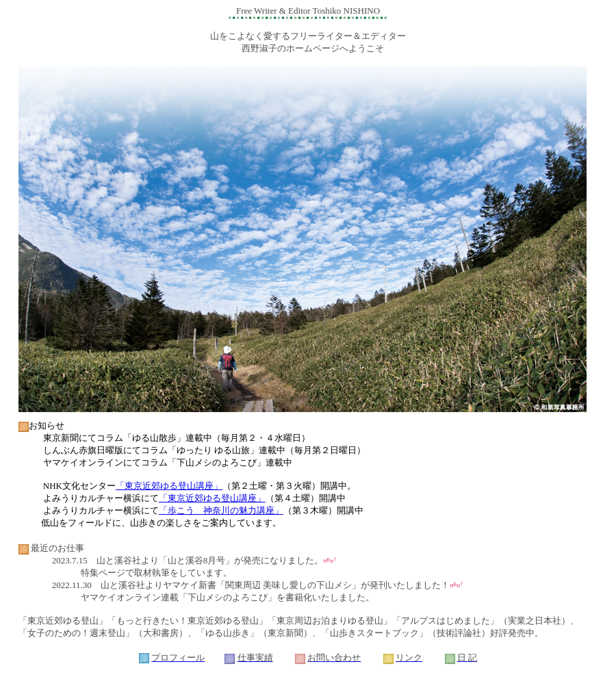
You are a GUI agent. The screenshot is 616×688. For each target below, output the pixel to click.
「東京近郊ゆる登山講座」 (169, 486)
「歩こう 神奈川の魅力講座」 (221, 510)
